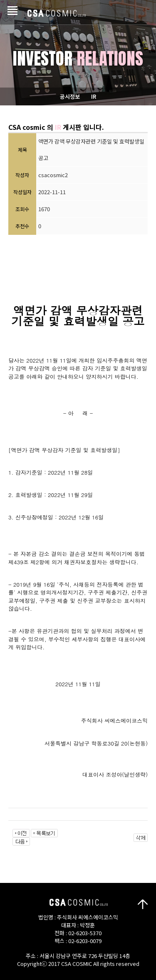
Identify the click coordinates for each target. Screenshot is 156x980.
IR (94, 96)
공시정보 (70, 96)
